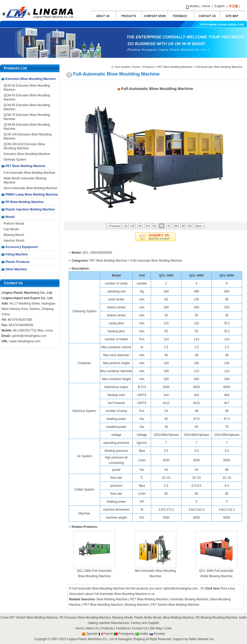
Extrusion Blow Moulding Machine (30, 79)
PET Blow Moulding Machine (103, 605)
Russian (160, 634)
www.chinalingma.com (25, 341)
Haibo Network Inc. (202, 639)
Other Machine (16, 269)
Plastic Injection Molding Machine (30, 209)
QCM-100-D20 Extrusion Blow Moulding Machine (24, 146)
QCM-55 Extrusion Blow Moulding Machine (27, 97)
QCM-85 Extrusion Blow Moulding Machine (27, 127)
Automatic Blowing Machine (189, 599)
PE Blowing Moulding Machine (216, 618)
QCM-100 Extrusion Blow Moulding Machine (28, 136)
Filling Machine (17, 254)
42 (133, 226)
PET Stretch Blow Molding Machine (175, 605)
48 (176, 226)
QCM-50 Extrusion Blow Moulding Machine (27, 88)
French (108, 634)
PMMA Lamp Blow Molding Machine (32, 195)
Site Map (156, 628)
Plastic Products (17, 262)
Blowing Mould (14, 235)
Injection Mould (14, 241)
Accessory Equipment (22, 247)
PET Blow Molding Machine (25, 166)
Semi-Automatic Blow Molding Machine (30, 188)
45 (154, 226)
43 (140, 226)
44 (147, 226)
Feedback (123, 628)
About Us (92, 628)
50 (190, 226)
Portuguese (126, 634)
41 (126, 226)
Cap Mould (11, 229)
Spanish (92, 634)
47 (169, 226)
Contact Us (140, 628)
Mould (10, 217)
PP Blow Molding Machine (24, 202)
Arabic (144, 634)
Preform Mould (14, 224)
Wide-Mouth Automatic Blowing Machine (25, 180)
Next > (200, 226)
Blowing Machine (137, 605)
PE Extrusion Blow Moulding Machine (85, 618)
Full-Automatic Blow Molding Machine (29, 173)
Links (168, 628)
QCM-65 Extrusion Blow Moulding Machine (27, 107)
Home (206, 6)
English (219, 6)
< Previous (114, 226)
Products (149, 67)
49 (183, 226)
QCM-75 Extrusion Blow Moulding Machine (27, 117)
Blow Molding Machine (112, 599)
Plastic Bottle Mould (148, 618)
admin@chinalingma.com (29, 336)
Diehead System (15, 160)
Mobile (194, 6)
